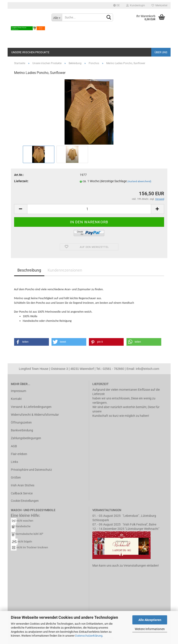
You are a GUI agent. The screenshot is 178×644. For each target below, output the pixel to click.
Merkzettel (159, 5)
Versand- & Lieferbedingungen (31, 407)
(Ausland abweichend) (139, 181)
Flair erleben (19, 454)
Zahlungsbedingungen (26, 438)
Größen (16, 477)
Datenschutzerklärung (89, 636)
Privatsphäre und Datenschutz (31, 470)
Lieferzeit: (21, 181)
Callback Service (22, 493)
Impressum (18, 391)
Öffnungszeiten (21, 422)
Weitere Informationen (150, 629)
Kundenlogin (136, 5)
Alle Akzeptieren (150, 620)
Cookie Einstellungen (25, 501)
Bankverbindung (22, 430)
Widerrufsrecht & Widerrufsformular (35, 415)
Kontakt (16, 399)
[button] (32, 342)
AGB (14, 446)
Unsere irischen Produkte (30, 52)
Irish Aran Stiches (23, 485)
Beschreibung (29, 270)
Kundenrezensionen (65, 270)
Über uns (161, 52)
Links (14, 462)
